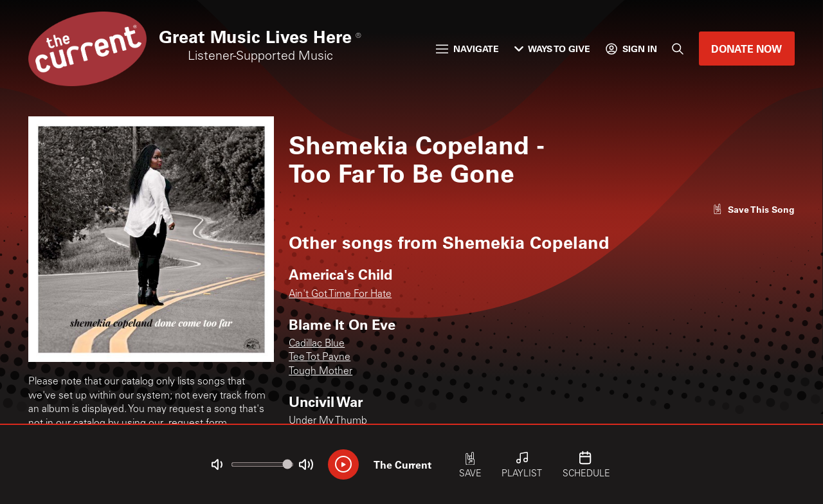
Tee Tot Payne (320, 358)
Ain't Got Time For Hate (340, 295)
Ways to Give (553, 49)
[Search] (678, 49)
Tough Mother (321, 372)
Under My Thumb (328, 421)
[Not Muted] (217, 465)
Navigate (467, 49)
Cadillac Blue (317, 344)
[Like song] (754, 209)
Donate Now (746, 49)
